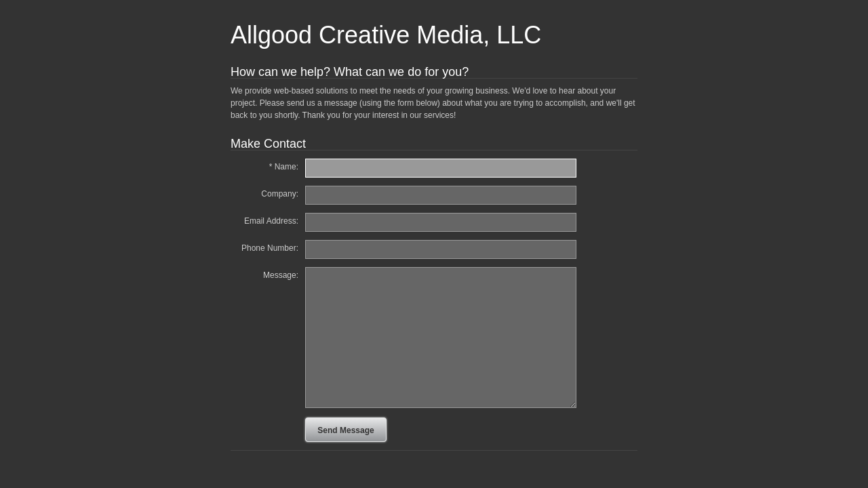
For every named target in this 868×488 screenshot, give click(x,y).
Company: (280, 194)
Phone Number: (270, 248)
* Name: (284, 167)
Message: (281, 275)
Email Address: (271, 221)
